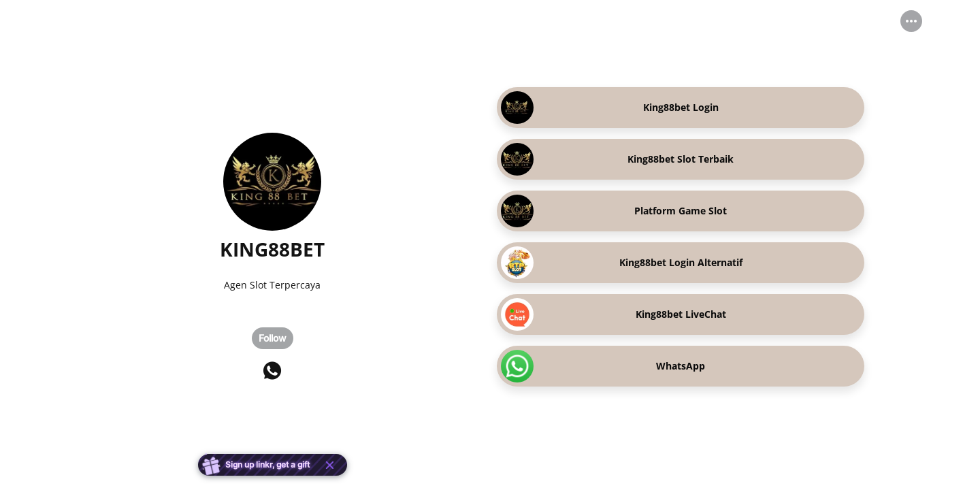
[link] (681, 108)
